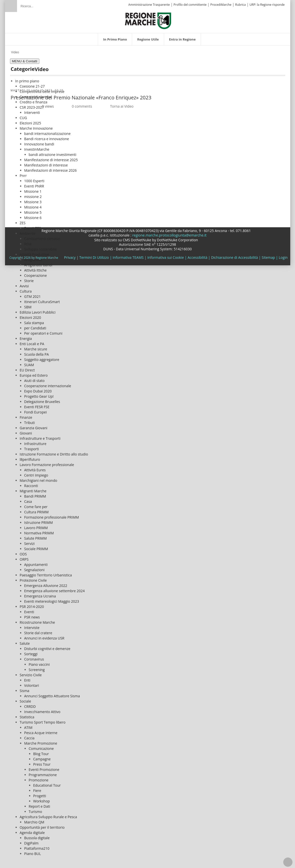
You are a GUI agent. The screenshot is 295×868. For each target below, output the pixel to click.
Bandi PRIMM (35, 494)
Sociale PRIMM (36, 547)
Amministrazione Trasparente (149, 5)
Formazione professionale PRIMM (52, 515)
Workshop (42, 799)
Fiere (37, 788)
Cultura (26, 289)
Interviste (32, 625)
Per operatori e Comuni (43, 331)
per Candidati (35, 326)
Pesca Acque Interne (41, 730)
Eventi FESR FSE (37, 405)
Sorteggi (31, 652)
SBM (28, 305)
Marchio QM (34, 820)
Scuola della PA (37, 352)
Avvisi (24, 284)
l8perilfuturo (30, 457)
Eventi (29, 610)
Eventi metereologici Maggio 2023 (52, 599)
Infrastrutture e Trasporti (40, 436)
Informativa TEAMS (128, 255)
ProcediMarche (221, 5)
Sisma (25, 688)
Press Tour (42, 762)
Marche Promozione (41, 741)
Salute (25, 641)
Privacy (70, 255)
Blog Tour (41, 751)
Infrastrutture (35, 441)
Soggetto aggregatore (42, 357)
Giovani (26, 431)
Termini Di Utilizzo (94, 255)
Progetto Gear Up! (39, 394)
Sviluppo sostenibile (41, 247)
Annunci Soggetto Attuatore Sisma (52, 694)
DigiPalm (32, 841)
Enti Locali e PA (32, 342)
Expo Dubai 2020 (38, 389)
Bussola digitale (37, 836)
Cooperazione (36, 273)
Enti (27, 678)
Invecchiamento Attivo (42, 709)
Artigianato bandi (38, 263)
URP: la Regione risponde (267, 5)
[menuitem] (115, 37)
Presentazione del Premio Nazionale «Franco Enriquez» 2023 (81, 95)
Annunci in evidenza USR (44, 636)
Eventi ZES (33, 226)
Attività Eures (35, 468)
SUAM (29, 363)
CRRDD (30, 704)
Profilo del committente (190, 5)
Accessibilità (198, 255)
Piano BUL (33, 851)
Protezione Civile (33, 578)
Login (283, 255)
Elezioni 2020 (30, 315)
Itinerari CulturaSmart (42, 299)
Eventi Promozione (44, 767)
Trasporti (32, 447)
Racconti (31, 483)
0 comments (82, 104)
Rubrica (240, 5)
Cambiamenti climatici (42, 236)
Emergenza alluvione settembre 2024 (55, 589)
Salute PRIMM (36, 536)
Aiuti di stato (35, 378)
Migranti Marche (33, 489)
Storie (29, 278)
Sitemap (268, 255)
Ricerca (11, 6)
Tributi (30, 420)
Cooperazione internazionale (48, 384)
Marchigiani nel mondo (39, 478)
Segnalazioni (34, 568)
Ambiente (28, 231)
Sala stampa (34, 320)
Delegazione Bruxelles (42, 399)
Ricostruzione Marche (37, 620)
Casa (28, 499)
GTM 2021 (33, 294)
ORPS (24, 557)
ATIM (28, 725)
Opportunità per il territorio (42, 825)
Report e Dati (40, 804)
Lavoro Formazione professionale (47, 462)
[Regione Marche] (148, 18)
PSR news (32, 615)
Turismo (36, 809)
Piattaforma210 (37, 846)
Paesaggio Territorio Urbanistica (46, 573)
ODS (23, 552)
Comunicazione (41, 746)
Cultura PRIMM (37, 510)
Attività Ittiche (36, 268)
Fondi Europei (36, 410)
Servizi (30, 541)
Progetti (40, 794)
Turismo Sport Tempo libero (43, 720)
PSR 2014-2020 (32, 604)
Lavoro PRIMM (36, 525)
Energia (26, 336)
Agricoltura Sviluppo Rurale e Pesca (48, 815)
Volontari (32, 683)
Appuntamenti (36, 562)
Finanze (26, 415)
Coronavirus (34, 657)
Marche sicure (36, 347)
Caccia (29, 736)
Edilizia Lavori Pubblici (38, 310)
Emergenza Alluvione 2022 (46, 583)
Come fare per (36, 504)
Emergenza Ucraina (40, 594)
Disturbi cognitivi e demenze (47, 646)
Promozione (39, 778)
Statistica (27, 715)
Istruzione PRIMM (39, 520)
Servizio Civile (31, 673)
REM (28, 242)
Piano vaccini (39, 662)
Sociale (26, 699)
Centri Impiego (36, 473)
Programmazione (43, 773)
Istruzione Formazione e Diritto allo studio (54, 452)
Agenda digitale (32, 830)
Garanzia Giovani (34, 426)
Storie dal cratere (38, 631)
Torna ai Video (122, 104)
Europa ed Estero (34, 373)
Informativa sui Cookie (166, 255)
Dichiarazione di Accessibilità (235, 255)
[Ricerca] (46, 4)
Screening (37, 667)
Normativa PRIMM (39, 531)
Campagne (42, 757)
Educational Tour (47, 783)
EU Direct (27, 368)
